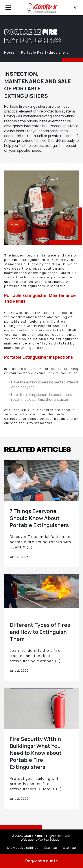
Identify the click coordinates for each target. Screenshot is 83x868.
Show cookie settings (23, 848)
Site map (51, 848)
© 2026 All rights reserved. (41, 836)
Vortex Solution (50, 839)
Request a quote (42, 861)
